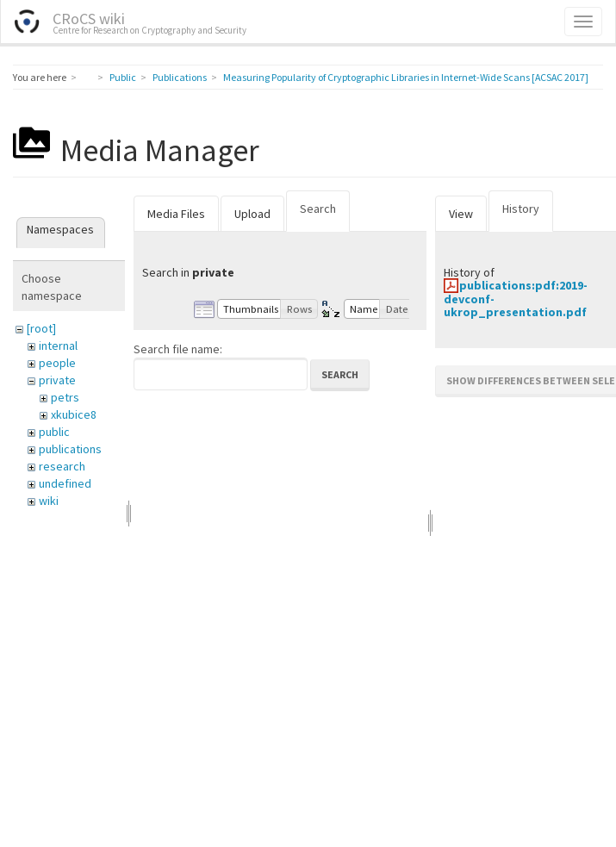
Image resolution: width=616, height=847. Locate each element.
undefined (65, 483)
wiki (49, 501)
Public (123, 77)
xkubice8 (74, 414)
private (57, 380)
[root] (41, 328)
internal (58, 346)
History (521, 209)
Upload (252, 214)
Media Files (176, 214)
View (461, 214)
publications (70, 449)
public (54, 432)
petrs (65, 397)
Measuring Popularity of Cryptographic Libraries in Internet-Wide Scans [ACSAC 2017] (406, 77)
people (57, 363)
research (62, 466)
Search (318, 209)
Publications (180, 77)
